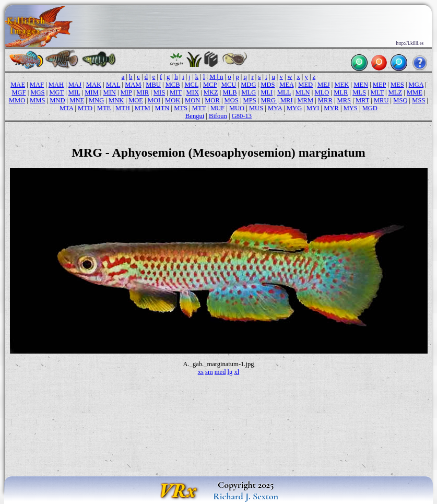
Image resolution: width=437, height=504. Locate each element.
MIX (193, 92)
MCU (229, 85)
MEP (379, 85)
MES (397, 85)
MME (415, 92)
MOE (136, 100)
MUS (256, 108)
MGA (416, 85)
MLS (359, 92)
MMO (17, 100)
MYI (313, 108)
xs (201, 372)
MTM (143, 108)
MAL (113, 85)
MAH (56, 85)
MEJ (324, 85)
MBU (153, 85)
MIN (110, 92)
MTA (66, 108)
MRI (287, 100)
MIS (159, 92)
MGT (56, 92)
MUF (217, 108)
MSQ (400, 100)
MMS (37, 100)
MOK (173, 100)
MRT (362, 100)
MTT (199, 108)
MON (192, 100)
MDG (248, 85)
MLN (303, 92)
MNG (96, 100)
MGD (370, 108)
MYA (275, 108)
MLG (249, 92)
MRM (305, 100)
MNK (116, 100)
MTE (104, 108)
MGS (37, 92)
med (220, 372)
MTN (162, 108)
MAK (94, 85)
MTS (181, 108)
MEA (286, 85)
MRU (381, 100)
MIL (74, 92)
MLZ (395, 92)
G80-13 (242, 116)
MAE (18, 85)
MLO (322, 92)
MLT (377, 92)
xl (237, 372)
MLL (284, 92)
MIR (143, 92)
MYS (351, 108)
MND (57, 100)
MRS (344, 100)
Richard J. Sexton (246, 496)
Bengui (195, 116)
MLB (229, 92)
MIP (126, 92)
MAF (37, 85)
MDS (268, 85)
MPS (250, 100)
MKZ (211, 92)
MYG (294, 108)
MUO (237, 108)
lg (230, 372)
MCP (210, 85)
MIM (92, 92)
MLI (267, 92)
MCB (173, 85)
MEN (361, 85)
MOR (212, 100)
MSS (418, 100)
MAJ (75, 85)
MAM (133, 85)
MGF (19, 92)
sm (209, 372)
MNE (77, 100)
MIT (176, 92)
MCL (191, 85)
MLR (341, 92)
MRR (325, 100)
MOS (232, 100)
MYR (331, 108)
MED (305, 85)
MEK (341, 85)
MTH (123, 108)
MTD (85, 108)
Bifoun (218, 116)
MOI (154, 100)
